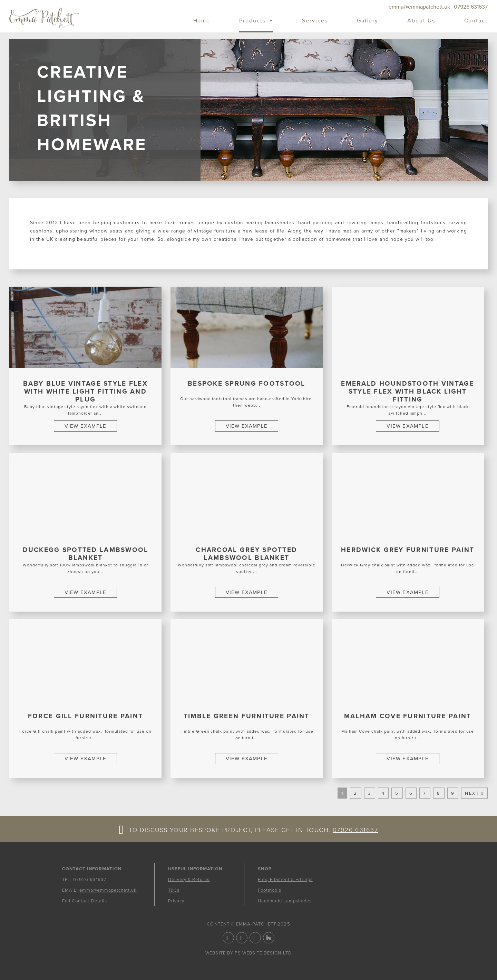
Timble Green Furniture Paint (247, 716)
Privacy (176, 901)
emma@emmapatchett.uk (419, 7)
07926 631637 (471, 7)
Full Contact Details (85, 901)
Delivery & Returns (189, 880)
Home (202, 21)
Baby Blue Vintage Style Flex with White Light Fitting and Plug (85, 392)
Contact (476, 21)
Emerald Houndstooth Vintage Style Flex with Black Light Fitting (408, 392)
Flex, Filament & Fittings (285, 880)
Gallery (368, 21)
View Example (85, 426)
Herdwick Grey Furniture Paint (408, 550)
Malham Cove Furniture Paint (408, 716)
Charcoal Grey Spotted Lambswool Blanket (246, 554)
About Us (421, 21)
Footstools (270, 890)
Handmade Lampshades (285, 901)
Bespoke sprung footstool (247, 384)
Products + (256, 21)
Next (472, 793)
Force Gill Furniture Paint (85, 716)
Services (315, 21)
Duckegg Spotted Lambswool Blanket (86, 554)
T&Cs (174, 890)
